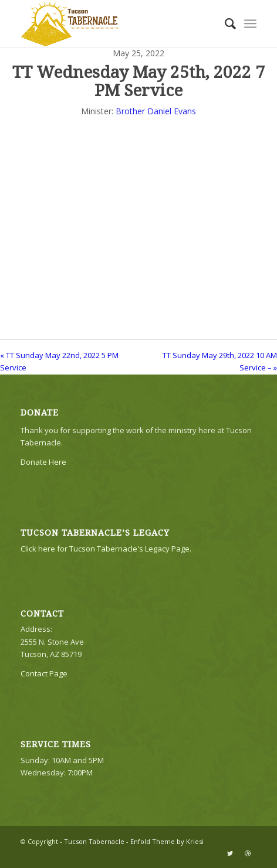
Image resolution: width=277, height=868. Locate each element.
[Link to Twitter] (230, 853)
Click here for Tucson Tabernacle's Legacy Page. (106, 549)
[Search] (224, 23)
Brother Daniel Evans (156, 111)
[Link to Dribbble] (248, 853)
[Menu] (250, 23)
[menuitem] (224, 23)
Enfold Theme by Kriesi (167, 841)
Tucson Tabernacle (94, 841)
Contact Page (44, 673)
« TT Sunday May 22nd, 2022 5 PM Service (59, 361)
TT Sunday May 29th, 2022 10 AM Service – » (220, 361)
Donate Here (43, 462)
